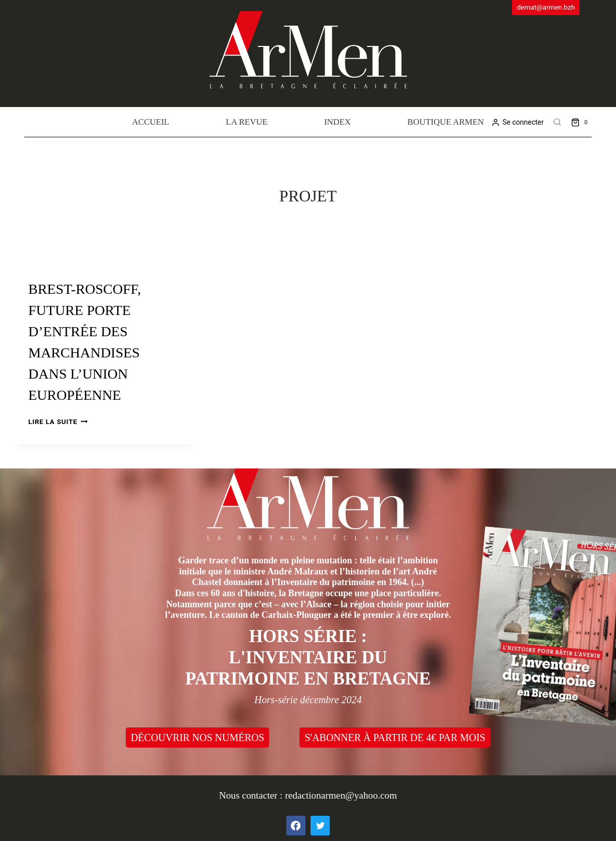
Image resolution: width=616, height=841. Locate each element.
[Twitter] (320, 825)
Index (338, 122)
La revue (247, 122)
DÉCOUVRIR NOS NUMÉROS (197, 738)
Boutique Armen (446, 122)
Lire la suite (58, 422)
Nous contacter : (252, 795)
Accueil (151, 122)
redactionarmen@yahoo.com (341, 795)
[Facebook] (296, 825)
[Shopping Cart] (581, 122)
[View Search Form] (557, 122)
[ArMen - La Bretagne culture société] (308, 50)
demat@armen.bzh (546, 7)
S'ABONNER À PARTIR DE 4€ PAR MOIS (395, 738)
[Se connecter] (517, 122)
